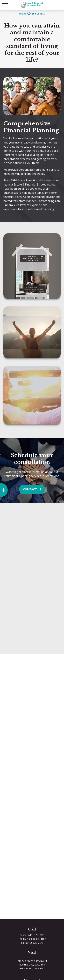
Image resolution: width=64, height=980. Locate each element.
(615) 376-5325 (36, 935)
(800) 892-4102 (38, 939)
